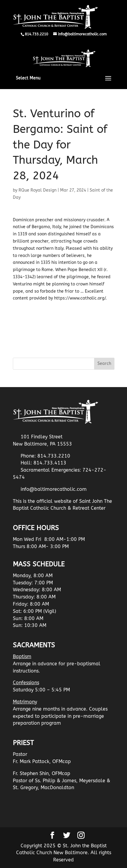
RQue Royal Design (38, 190)
